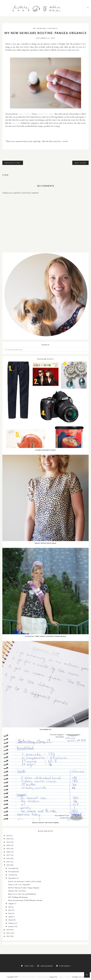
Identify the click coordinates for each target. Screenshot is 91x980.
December (12, 868)
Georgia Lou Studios (64, 977)
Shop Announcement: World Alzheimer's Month (25, 900)
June (10, 910)
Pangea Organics (25, 114)
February (12, 923)
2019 (8, 848)
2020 (8, 845)
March (11, 920)
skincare (42, 28)
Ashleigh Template (43, 977)
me (35, 28)
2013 (8, 930)
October (12, 875)
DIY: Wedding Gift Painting (18, 897)
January (11, 926)
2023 (8, 835)
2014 (8, 865)
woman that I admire (46, 114)
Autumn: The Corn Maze (17, 891)
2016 (8, 858)
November (13, 871)
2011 (8, 936)
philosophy (16, 123)
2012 (8, 933)
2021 (8, 842)
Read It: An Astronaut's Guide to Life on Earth (25, 881)
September (12, 878)
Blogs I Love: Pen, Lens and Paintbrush (22, 894)
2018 (8, 852)
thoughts (53, 28)
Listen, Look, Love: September (19, 884)
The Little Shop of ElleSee (27, 977)
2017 (8, 855)
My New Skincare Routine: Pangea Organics (24, 888)
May (10, 913)
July (10, 907)
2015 (8, 862)
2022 (8, 839)
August (11, 903)
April (10, 917)
